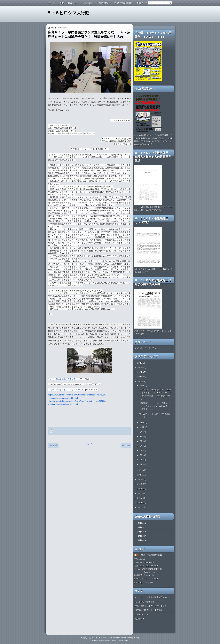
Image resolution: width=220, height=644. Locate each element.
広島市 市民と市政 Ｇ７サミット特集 (66, 390)
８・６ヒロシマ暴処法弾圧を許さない (152, 597)
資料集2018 (142, 523)
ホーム (52, 3)
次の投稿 (53, 445)
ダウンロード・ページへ (145, 348)
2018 (140, 484)
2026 (140, 363)
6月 (142, 446)
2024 (140, 372)
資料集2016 (142, 532)
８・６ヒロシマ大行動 (68, 13)
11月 (142, 423)
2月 (142, 460)
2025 (140, 367)
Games (108, 640)
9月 (142, 432)
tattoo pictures (124, 640)
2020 (140, 475)
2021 (140, 470)
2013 (140, 507)
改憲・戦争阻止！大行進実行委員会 (151, 606)
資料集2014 (142, 540)
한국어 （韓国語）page (68, 3)
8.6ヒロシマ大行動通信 (123, 3)
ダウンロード (142, 3)
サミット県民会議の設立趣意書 (62, 379)
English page (88, 3)
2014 (140, 503)
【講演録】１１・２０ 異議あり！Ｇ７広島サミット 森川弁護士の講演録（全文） (155, 406)
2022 (140, 381)
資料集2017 (142, 527)
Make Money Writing (131, 638)
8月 (142, 437)
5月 (142, 450)
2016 (140, 493)
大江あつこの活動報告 (145, 602)
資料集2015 (142, 536)
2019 (140, 479)
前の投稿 (126, 445)
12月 (142, 385)
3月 (142, 455)
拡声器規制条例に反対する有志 (149, 610)
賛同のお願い (104, 3)
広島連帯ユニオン (143, 614)
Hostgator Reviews (98, 640)
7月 (142, 441)
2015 (140, 498)
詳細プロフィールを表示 (144, 583)
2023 (140, 377)
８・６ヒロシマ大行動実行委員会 (150, 555)
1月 (142, 464)
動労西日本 (140, 619)
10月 (142, 427)
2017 (140, 489)
